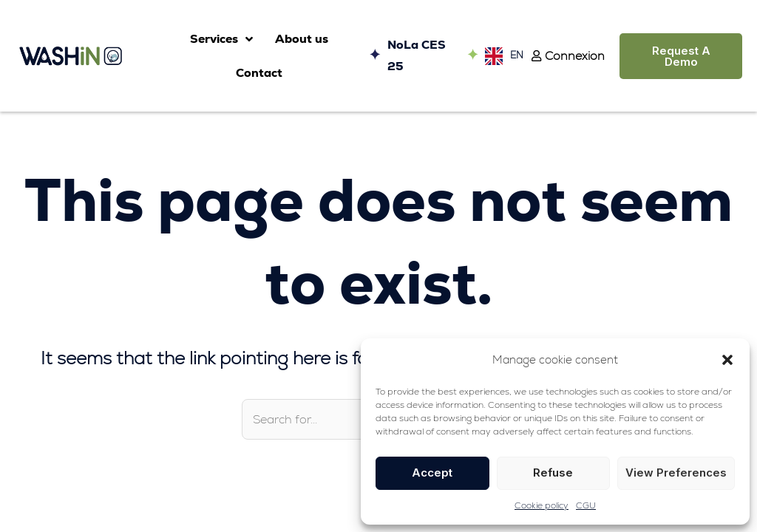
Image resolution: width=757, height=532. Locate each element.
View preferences (676, 473)
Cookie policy (542, 505)
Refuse (553, 473)
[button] (727, 360)
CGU (586, 505)
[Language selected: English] (500, 56)
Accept (432, 473)
